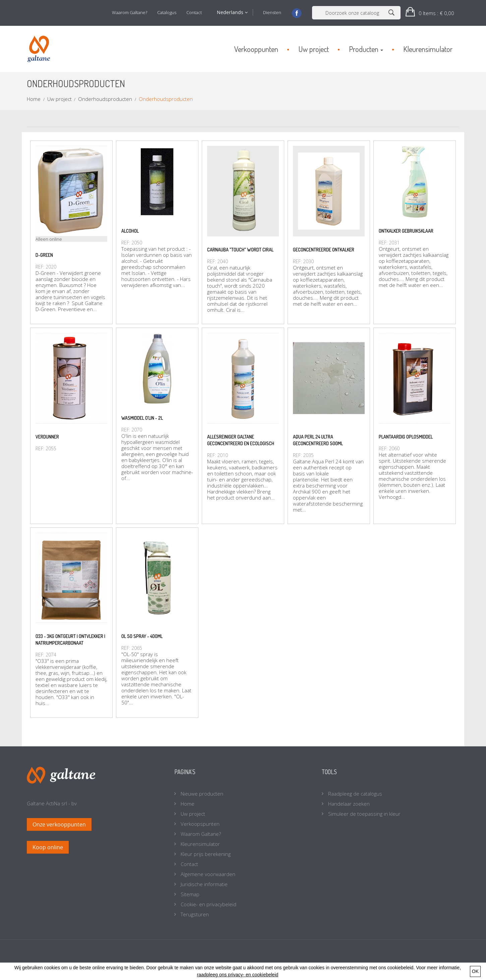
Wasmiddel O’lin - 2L (142, 418)
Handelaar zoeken (348, 804)
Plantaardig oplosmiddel (406, 437)
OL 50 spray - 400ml (142, 636)
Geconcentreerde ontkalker (324, 250)
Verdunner (47, 437)
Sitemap (189, 894)
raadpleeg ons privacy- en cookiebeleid (237, 975)
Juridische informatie (203, 884)
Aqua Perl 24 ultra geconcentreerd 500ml (318, 440)
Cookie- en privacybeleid (208, 904)
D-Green (44, 255)
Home (187, 804)
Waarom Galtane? (130, 12)
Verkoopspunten (199, 824)
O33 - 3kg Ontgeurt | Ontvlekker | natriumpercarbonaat (70, 640)
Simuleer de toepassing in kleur (364, 814)
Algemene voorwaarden (207, 874)
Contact (194, 12)
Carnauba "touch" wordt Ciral (240, 250)
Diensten (272, 12)
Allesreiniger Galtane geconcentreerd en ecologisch (241, 440)
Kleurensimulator (200, 844)
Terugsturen (194, 914)
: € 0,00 (436, 13)
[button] (430, 13)
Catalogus (167, 12)
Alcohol (130, 231)
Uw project (192, 814)
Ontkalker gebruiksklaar (406, 231)
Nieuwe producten (201, 794)
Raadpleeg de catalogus (354, 794)
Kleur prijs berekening (205, 854)
